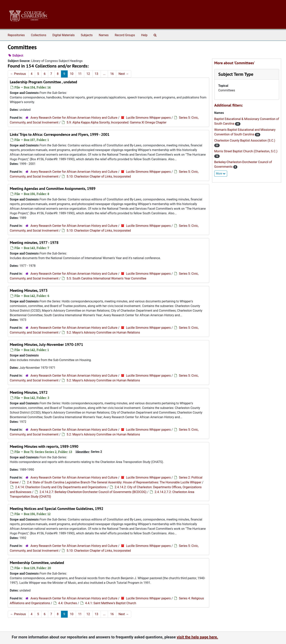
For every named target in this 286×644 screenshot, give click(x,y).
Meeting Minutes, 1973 (29, 290)
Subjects (87, 35)
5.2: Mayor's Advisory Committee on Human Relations (103, 332)
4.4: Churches (68, 603)
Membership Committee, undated (37, 563)
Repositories (16, 35)
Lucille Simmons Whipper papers (148, 118)
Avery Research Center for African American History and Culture (74, 118)
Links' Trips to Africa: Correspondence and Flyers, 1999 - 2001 (60, 134)
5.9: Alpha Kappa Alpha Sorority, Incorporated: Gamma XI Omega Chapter (116, 122)
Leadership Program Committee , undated (43, 82)
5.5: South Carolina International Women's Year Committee (106, 278)
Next (124, 74)
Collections (39, 35)
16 (112, 74)
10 (72, 74)
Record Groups (125, 35)
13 (97, 74)
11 (80, 74)
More (221, 174)
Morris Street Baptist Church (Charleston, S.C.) (246, 151)
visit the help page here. (197, 637)
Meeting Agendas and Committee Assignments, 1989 (53, 189)
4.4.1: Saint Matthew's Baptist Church (111, 603)
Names (104, 35)
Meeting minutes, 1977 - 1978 (34, 243)
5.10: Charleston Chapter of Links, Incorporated (99, 176)
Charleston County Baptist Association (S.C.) (245, 141)
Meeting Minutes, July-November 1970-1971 (46, 345)
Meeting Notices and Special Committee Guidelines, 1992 (57, 509)
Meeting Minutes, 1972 (29, 392)
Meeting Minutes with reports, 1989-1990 (44, 446)
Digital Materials (63, 35)
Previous (18, 74)
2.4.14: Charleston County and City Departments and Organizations (61, 487)
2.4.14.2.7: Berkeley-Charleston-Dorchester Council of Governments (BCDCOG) (93, 492)
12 (88, 74)
